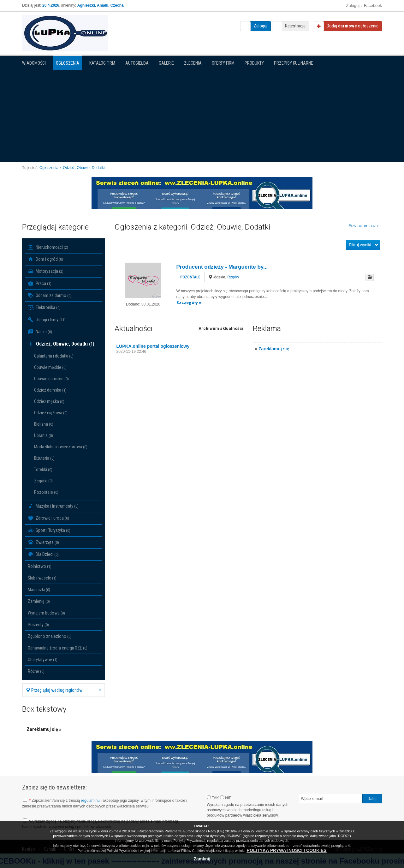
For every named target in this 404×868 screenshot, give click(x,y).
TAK (213, 798)
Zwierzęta (43, 542)
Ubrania (44, 435)
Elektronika (44, 308)
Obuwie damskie (51, 379)
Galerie (166, 63)
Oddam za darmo (50, 295)
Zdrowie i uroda (48, 518)
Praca (40, 283)
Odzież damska (50, 390)
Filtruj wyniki (360, 245)
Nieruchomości (48, 247)
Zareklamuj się (274, 349)
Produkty (254, 63)
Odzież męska (49, 401)
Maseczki (39, 590)
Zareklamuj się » (44, 729)
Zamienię (39, 601)
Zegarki (43, 481)
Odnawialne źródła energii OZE (58, 648)
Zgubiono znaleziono (50, 636)
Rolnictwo (40, 566)
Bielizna (44, 424)
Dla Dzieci (43, 554)
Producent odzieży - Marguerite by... (222, 267)
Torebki (43, 469)
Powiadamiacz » (364, 226)
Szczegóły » (189, 302)
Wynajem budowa (46, 613)
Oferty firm (223, 63)
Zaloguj (260, 26)
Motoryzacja (46, 271)
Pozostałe (46, 492)
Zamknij (202, 859)
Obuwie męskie (50, 367)
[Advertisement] (202, 114)
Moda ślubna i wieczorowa (61, 447)
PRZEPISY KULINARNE (294, 63)
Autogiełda (137, 63)
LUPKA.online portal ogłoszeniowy (153, 346)
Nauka (40, 332)
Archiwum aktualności (221, 328)
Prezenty (38, 625)
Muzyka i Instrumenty (53, 506)
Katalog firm (102, 63)
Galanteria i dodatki (54, 356)
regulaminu (90, 801)
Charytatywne (43, 660)
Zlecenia (193, 63)
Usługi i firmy (47, 320)
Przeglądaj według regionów (64, 690)
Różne (36, 671)
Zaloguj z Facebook (364, 6)
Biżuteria (44, 458)
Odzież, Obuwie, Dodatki (61, 344)
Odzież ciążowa (51, 413)
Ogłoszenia (68, 63)
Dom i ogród (45, 259)
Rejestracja (295, 26)
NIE (226, 798)
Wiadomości (34, 63)
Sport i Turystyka (49, 530)
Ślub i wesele (42, 578)
